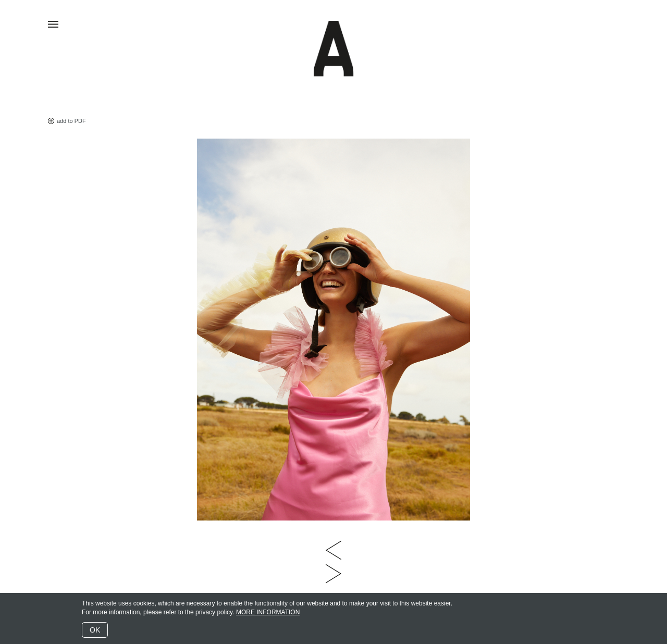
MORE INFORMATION (268, 612)
